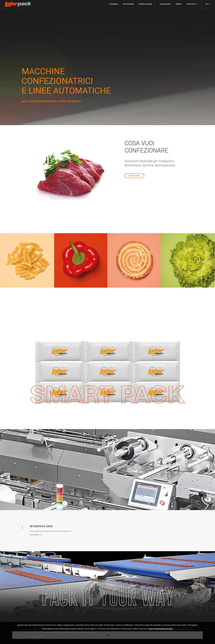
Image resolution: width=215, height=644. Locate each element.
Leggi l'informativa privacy (160, 629)
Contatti (192, 4)
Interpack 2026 (41, 526)
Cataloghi (165, 4)
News (179, 4)
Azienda (114, 4)
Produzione (145, 4)
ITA (207, 4)
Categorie (128, 4)
